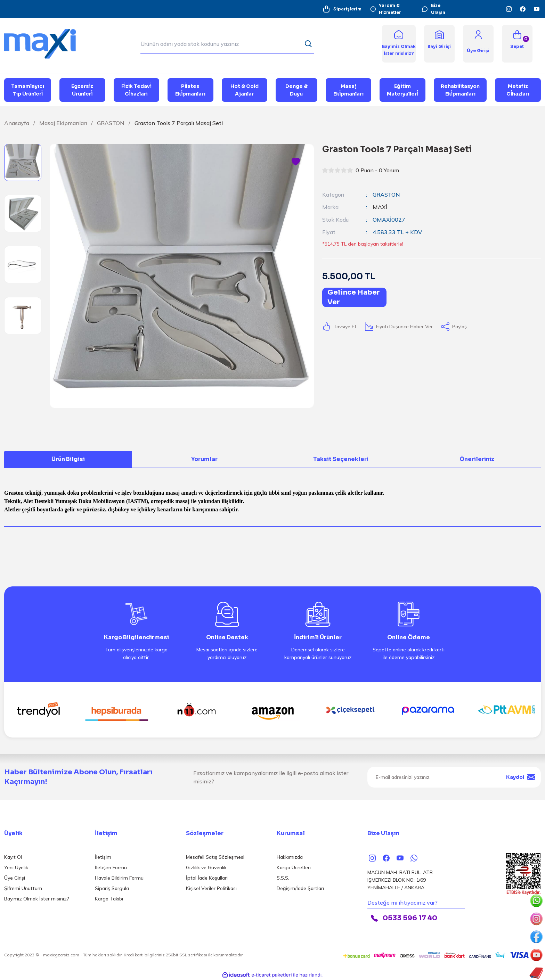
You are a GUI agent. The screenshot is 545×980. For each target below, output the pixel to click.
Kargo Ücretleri (294, 867)
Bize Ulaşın (433, 9)
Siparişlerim (342, 9)
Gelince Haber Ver (354, 297)
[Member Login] (478, 34)
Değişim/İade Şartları (300, 888)
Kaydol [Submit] (521, 777)
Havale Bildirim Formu (119, 878)
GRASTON (386, 195)
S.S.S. (283, 878)
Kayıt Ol (13, 857)
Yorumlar (204, 459)
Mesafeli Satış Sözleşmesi (215, 857)
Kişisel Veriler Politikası (211, 888)
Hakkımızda (290, 857)
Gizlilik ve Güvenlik (206, 867)
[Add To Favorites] (296, 162)
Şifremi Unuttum (23, 888)
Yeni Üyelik (16, 867)
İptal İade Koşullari (207, 878)
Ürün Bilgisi (68, 459)
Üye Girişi (15, 878)
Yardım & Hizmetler (386, 9)
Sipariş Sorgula (112, 888)
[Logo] (45, 43)
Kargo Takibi (109, 899)
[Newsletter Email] (454, 777)
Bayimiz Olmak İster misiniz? (37, 899)
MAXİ (380, 207)
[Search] (227, 44)
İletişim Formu (111, 867)
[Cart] (517, 44)
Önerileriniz (477, 459)
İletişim (103, 857)
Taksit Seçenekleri (341, 459)
